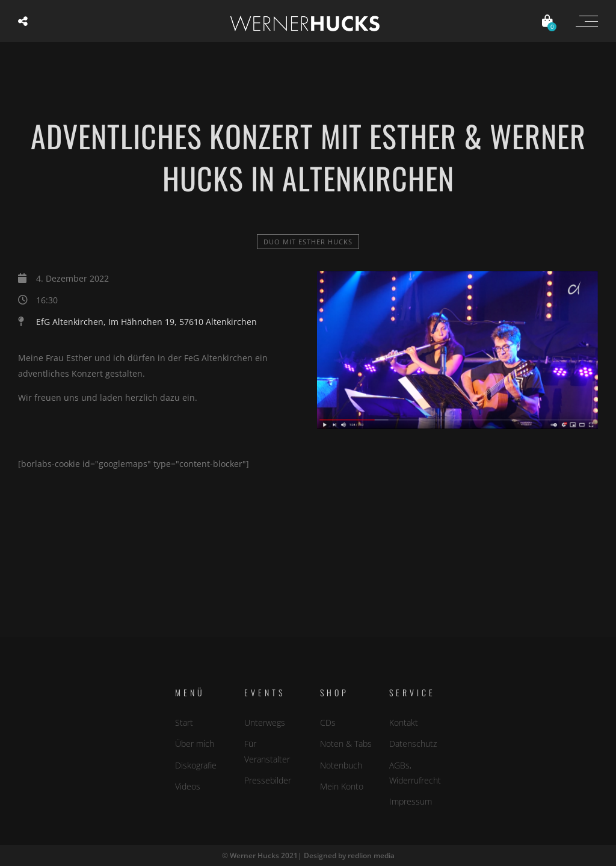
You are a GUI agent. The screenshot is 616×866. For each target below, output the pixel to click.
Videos (188, 786)
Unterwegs (265, 722)
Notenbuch (341, 765)
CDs (328, 722)
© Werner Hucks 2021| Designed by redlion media (308, 855)
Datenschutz (413, 744)
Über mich (195, 744)
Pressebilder (268, 780)
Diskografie (196, 765)
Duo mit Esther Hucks (308, 242)
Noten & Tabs (346, 744)
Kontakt (404, 722)
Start (184, 722)
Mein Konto (342, 786)
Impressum (411, 801)
